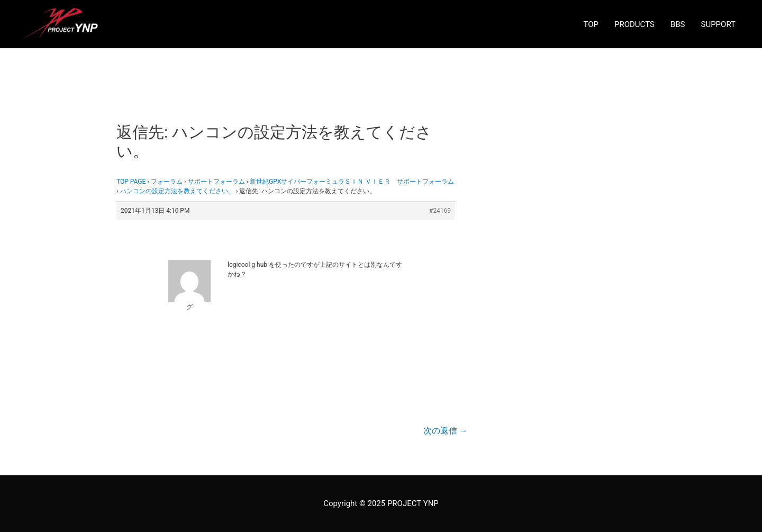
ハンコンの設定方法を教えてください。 (177, 191)
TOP (591, 24)
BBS (678, 24)
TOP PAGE (131, 182)
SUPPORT (719, 24)
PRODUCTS (634, 24)
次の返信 (446, 431)
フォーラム (167, 182)
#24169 (440, 211)
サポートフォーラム (216, 182)
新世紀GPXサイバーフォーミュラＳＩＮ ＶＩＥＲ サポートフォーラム (352, 182)
